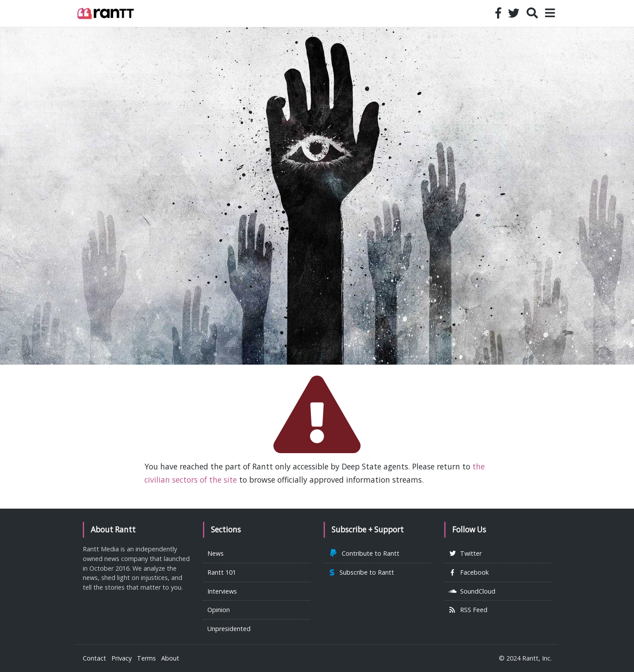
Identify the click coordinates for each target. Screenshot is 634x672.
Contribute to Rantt (364, 553)
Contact (94, 658)
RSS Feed (468, 610)
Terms (146, 658)
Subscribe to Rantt (361, 572)
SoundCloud (472, 591)
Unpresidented (229, 629)
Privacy (122, 658)
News (216, 553)
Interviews (222, 591)
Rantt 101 (222, 572)
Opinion (219, 610)
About (170, 658)
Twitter (465, 553)
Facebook (469, 572)
